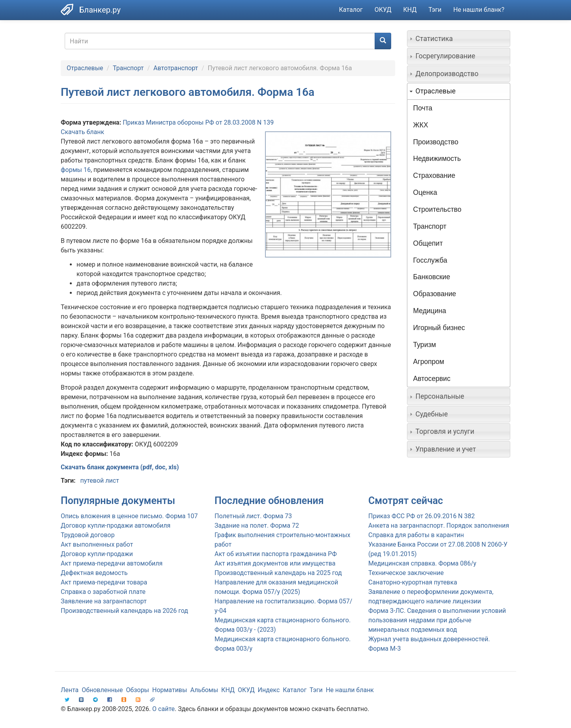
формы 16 (76, 170)
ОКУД (383, 10)
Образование (435, 294)
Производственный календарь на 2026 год (124, 611)
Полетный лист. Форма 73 (253, 516)
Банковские (432, 277)
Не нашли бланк (350, 690)
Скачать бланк (82, 132)
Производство (436, 142)
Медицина (430, 311)
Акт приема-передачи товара (104, 582)
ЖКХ (421, 125)
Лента (70, 690)
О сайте (163, 709)
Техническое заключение (406, 573)
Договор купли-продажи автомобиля (116, 525)
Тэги (435, 10)
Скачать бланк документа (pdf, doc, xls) (120, 467)
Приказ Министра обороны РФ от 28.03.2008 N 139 (198, 122)
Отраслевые (85, 68)
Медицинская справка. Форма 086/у (422, 563)
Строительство (437, 209)
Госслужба (430, 260)
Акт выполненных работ (97, 544)
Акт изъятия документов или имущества (275, 563)
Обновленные (102, 690)
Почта (423, 108)
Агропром (429, 362)
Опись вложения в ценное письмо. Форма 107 (129, 516)
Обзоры (138, 690)
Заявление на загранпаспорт (104, 601)
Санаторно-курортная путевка (413, 582)
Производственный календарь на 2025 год (278, 573)
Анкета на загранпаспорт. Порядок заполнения (439, 525)
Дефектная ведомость (94, 573)
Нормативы (170, 690)
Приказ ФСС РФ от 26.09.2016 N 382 (422, 516)
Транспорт (128, 68)
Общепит (428, 243)
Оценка (425, 192)
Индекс (269, 690)
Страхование (434, 175)
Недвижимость (437, 159)
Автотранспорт (176, 68)
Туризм (425, 345)
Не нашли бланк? (479, 10)
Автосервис (432, 379)
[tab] (459, 39)
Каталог (351, 10)
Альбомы (204, 690)
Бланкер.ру (100, 10)
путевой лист (99, 481)
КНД (410, 10)
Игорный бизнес (439, 328)
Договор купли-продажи (97, 554)
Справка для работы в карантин (416, 535)
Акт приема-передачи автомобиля (112, 563)
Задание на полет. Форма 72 (257, 525)
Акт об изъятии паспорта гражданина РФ (276, 554)
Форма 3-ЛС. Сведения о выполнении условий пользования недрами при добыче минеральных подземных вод (437, 620)
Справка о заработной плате (103, 592)
